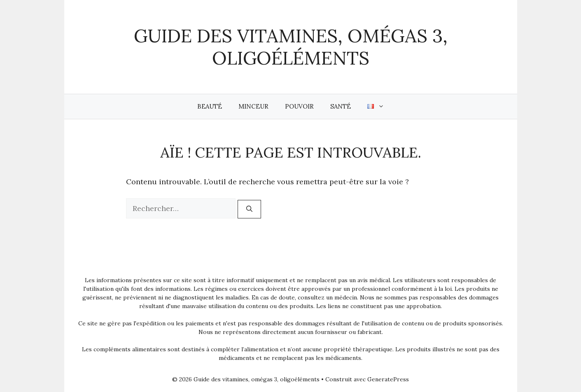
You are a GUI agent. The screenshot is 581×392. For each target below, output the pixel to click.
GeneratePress (388, 379)
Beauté (210, 106)
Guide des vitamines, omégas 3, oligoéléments (291, 47)
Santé (341, 106)
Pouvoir (299, 106)
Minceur (253, 106)
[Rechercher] (249, 209)
